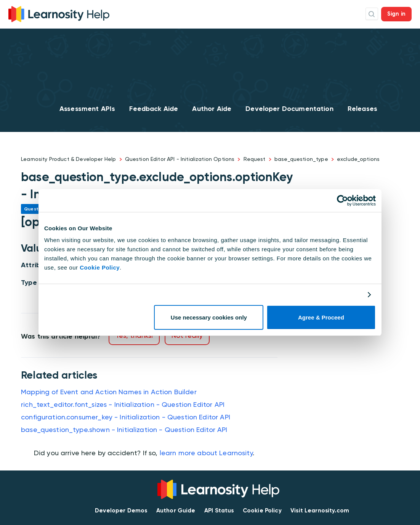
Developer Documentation (289, 109)
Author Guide (176, 511)
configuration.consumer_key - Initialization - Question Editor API (126, 417)
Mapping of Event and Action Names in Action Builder (109, 392)
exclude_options (358, 159)
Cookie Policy (100, 267)
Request (255, 159)
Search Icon (372, 14)
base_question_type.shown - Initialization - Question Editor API (124, 429)
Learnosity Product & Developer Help (68, 159)
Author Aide (212, 109)
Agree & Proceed (321, 317)
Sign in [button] (396, 14)
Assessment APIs (87, 109)
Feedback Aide (154, 109)
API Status (219, 511)
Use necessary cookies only (209, 317)
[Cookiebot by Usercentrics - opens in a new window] (342, 201)
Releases (362, 109)
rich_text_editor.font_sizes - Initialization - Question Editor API (123, 404)
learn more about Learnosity (206, 453)
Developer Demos (121, 511)
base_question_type (301, 159)
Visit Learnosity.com (320, 511)
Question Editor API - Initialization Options (180, 159)
